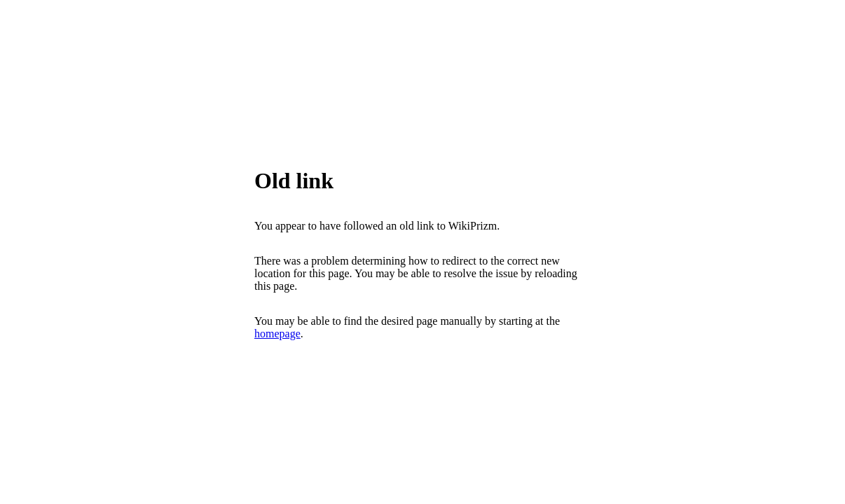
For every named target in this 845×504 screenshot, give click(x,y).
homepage (277, 334)
